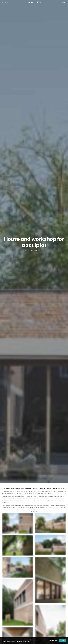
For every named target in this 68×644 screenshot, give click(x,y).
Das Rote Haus (42, 520)
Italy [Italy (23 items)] (41, 625)
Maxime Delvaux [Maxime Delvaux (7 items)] (47, 627)
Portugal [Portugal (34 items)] (28, 629)
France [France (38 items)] (35, 623)
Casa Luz (4, 621)
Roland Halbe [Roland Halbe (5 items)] (50, 629)
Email (4, 583)
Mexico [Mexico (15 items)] (53, 627)
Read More (35, 64)
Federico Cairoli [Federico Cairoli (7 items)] (59, 621)
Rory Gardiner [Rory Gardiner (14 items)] (57, 629)
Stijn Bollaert (35, 42)
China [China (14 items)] (35, 621)
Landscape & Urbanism (42, 518)
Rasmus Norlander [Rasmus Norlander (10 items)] (42, 629)
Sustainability (25, 528)
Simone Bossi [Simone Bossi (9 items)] (28, 631)
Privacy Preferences (53, 641)
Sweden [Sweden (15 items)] (46, 631)
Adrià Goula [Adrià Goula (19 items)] (28, 618)
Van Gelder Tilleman (20, 42)
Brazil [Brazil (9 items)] (27, 621)
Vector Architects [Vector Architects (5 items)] (33, 633)
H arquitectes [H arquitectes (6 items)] (28, 625)
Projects (63, 2)
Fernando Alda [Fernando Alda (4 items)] (29, 623)
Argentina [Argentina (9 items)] (34, 618)
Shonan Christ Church (7, 618)
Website (4, 589)
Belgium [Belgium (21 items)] (62, 618)
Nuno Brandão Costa (9, 528)
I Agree (62, 641)
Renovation (25, 529)
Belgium (62, 42)
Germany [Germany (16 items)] (49, 623)
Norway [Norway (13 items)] (58, 627)
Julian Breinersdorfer (42, 521)
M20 (3, 623)
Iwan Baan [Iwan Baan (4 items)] (45, 625)
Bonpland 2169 (5, 626)
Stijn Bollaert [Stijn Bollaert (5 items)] (39, 631)
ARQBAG (24, 534)
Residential (8, 526)
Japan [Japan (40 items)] (50, 625)
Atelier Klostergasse (7, 620)
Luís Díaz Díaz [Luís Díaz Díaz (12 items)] (39, 627)
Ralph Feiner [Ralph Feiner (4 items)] (34, 629)
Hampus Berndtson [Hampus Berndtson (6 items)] (57, 623)
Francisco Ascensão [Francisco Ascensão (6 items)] (42, 623)
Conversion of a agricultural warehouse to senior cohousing (26, 532)
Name (4, 577)
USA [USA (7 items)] (26, 633)
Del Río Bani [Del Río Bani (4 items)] (46, 621)
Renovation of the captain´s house (10, 625)
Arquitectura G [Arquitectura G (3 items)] (41, 618)
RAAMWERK (12, 42)
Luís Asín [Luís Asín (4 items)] (33, 627)
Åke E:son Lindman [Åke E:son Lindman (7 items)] (42, 633)
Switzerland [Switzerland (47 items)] (51, 631)
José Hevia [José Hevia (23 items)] (28, 627)
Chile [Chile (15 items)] (31, 621)
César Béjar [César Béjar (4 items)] (40, 621)
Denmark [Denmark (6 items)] (52, 621)
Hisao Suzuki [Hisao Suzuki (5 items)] (35, 625)
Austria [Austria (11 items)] (53, 618)
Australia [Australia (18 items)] (48, 618)
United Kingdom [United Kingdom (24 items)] (59, 631)
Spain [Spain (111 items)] (34, 631)
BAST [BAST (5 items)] (57, 618)
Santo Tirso (8, 527)
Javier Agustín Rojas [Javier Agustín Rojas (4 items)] (58, 625)
